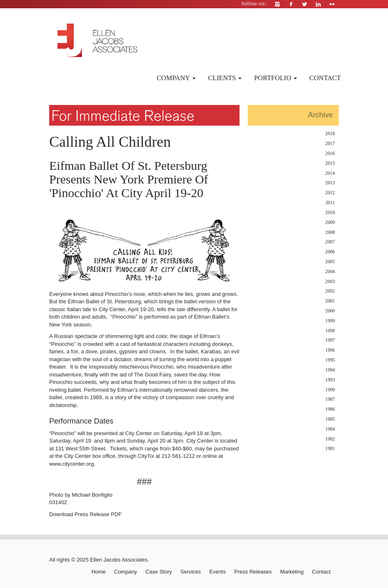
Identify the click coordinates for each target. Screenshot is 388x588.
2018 (330, 134)
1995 (330, 360)
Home (99, 572)
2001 (330, 301)
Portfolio (275, 78)
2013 (330, 183)
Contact (325, 78)
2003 (330, 282)
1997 (330, 340)
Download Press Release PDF (85, 514)
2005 (330, 262)
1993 (330, 380)
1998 (330, 331)
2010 (330, 213)
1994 (330, 370)
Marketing (292, 572)
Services (191, 572)
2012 (330, 193)
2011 (330, 203)
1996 (330, 350)
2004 (330, 272)
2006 (330, 252)
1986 (330, 409)
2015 (330, 163)
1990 (330, 390)
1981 (330, 449)
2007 (330, 242)
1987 (330, 399)
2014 (330, 173)
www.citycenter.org (72, 464)
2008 (330, 232)
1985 (330, 419)
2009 (330, 223)
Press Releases (253, 572)
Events (218, 572)
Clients (225, 78)
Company (176, 78)
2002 (330, 291)
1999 (330, 321)
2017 (330, 144)
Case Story (159, 572)
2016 (330, 154)
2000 (330, 311)
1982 (330, 439)
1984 (330, 429)
